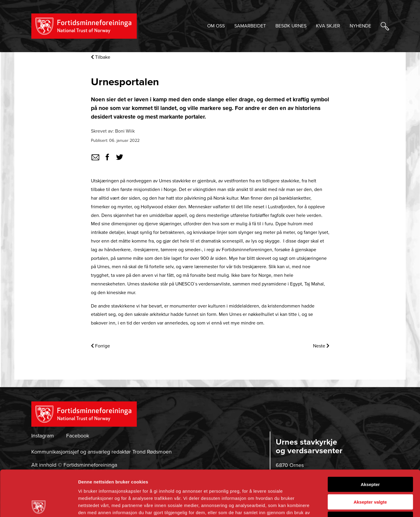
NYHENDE (360, 26)
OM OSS (216, 26)
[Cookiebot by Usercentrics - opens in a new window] (39, 505)
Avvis (370, 473)
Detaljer (317, 505)
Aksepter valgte (370, 456)
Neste (321, 346)
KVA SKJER (328, 26)
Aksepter (370, 438)
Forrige (100, 346)
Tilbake (101, 57)
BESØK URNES (291, 26)
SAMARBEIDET (250, 26)
